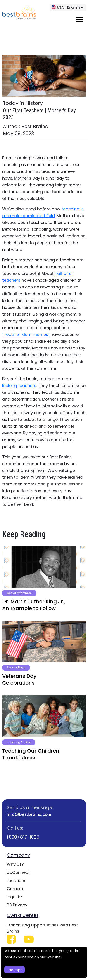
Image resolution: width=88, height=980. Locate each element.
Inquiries (15, 897)
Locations (17, 880)
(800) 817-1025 (23, 837)
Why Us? (15, 864)
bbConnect (18, 872)
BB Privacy (17, 905)
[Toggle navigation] (79, 19)
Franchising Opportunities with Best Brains (42, 928)
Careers (15, 889)
